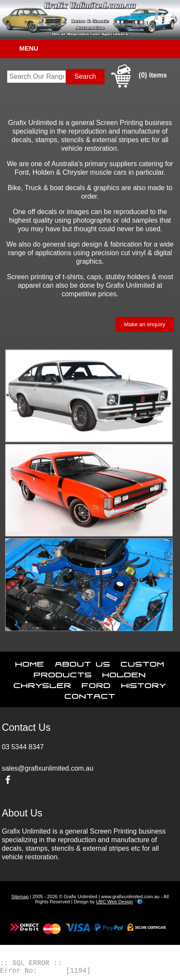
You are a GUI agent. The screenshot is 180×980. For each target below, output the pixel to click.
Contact (90, 694)
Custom (143, 662)
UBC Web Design (114, 902)
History (144, 684)
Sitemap (20, 897)
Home (30, 662)
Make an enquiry (144, 324)
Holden (124, 673)
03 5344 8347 (23, 747)
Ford (96, 684)
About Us (83, 662)
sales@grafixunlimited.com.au (48, 768)
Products (63, 673)
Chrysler (43, 684)
